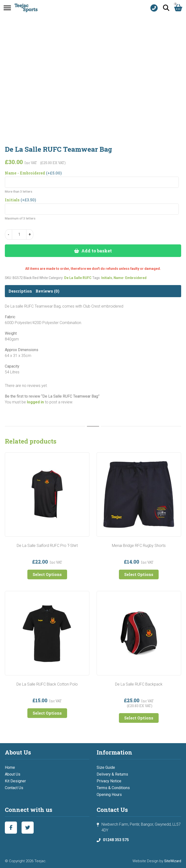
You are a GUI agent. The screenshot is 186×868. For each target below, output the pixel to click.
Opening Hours (109, 795)
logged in (35, 402)
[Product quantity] (19, 234)
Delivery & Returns (112, 774)
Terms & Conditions (113, 788)
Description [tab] (20, 291)
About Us (13, 774)
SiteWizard (173, 861)
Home (10, 767)
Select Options (47, 574)
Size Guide (106, 767)
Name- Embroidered (130, 278)
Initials (107, 278)
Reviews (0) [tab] (47, 291)
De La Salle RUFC (78, 278)
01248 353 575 (116, 840)
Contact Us (14, 788)
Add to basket (97, 251)
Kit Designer (15, 781)
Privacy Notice (109, 781)
